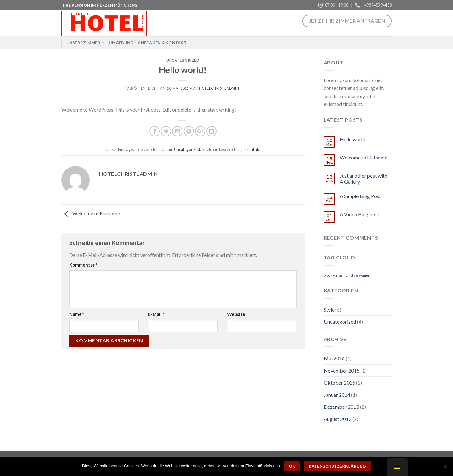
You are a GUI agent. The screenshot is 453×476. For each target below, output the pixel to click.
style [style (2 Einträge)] (354, 275)
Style (329, 310)
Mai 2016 (334, 358)
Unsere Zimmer (86, 43)
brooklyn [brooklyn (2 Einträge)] (330, 275)
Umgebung (121, 43)
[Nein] (445, 468)
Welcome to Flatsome (91, 213)
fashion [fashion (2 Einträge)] (344, 275)
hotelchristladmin (219, 88)
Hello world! (353, 139)
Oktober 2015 (339, 382)
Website (236, 314)
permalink (250, 149)
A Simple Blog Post (360, 196)
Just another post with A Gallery (364, 179)
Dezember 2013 (341, 407)
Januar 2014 (337, 395)
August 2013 (338, 419)
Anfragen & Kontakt (162, 43)
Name (77, 314)
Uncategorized (183, 60)
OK (292, 466)
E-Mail (156, 314)
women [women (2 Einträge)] (365, 275)
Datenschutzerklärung (337, 466)
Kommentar (83, 265)
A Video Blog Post (360, 214)
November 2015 (342, 371)
